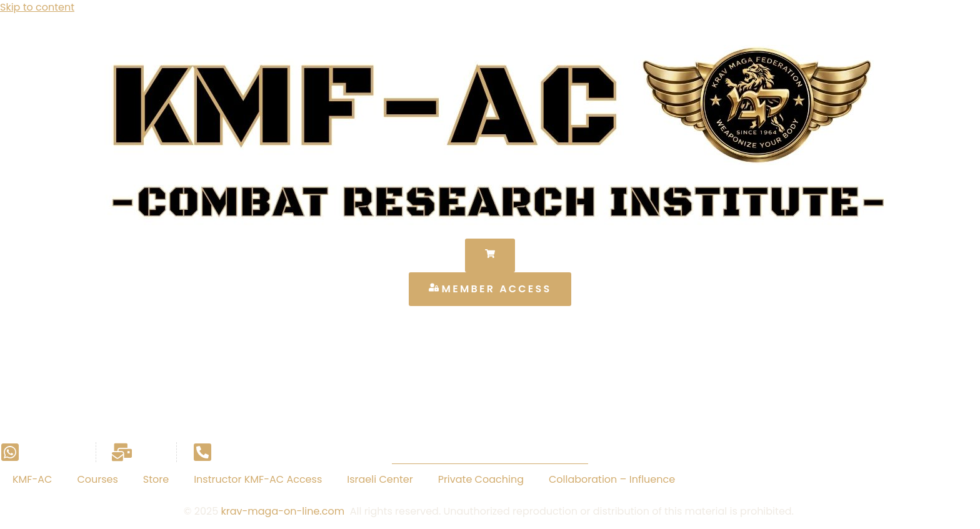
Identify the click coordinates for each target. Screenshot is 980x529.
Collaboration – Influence (612, 479)
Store (156, 479)
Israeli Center (380, 479)
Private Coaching (481, 479)
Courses (97, 479)
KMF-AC (32, 479)
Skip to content (37, 7)
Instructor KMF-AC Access (258, 479)
